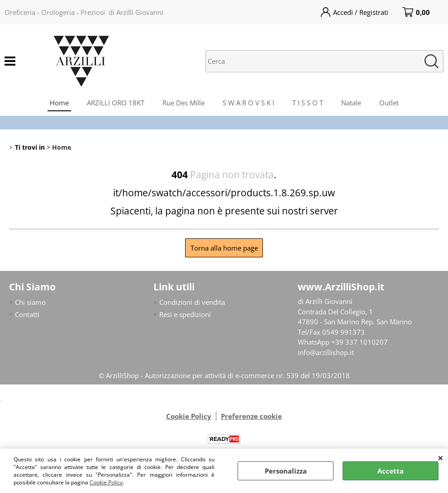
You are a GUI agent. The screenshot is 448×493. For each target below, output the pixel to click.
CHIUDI (441, 458)
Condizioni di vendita (192, 302)
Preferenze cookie (251, 416)
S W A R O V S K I (248, 103)
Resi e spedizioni (185, 314)
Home (59, 103)
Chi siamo (30, 302)
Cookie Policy (106, 482)
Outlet (389, 103)
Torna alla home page (224, 248)
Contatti (27, 314)
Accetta (391, 471)
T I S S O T (308, 103)
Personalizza (286, 471)
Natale (351, 103)
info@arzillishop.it (326, 352)
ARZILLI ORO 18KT (116, 103)
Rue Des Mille (183, 103)
